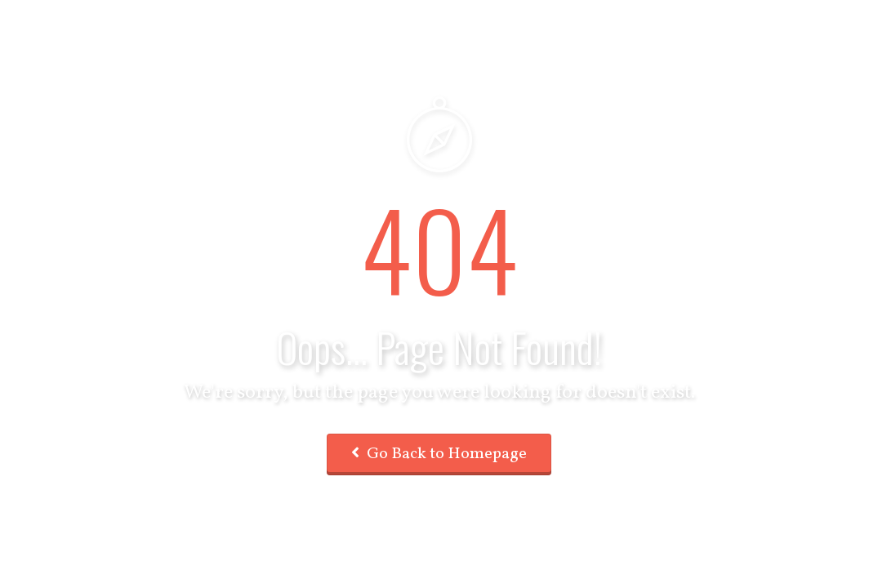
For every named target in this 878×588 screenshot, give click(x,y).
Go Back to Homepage (439, 454)
